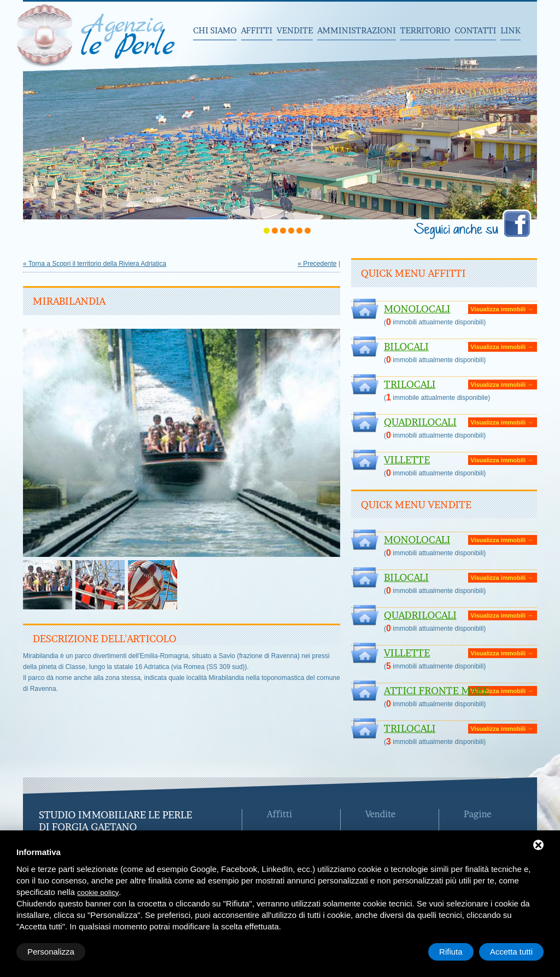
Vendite (295, 30)
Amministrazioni (356, 30)
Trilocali (410, 384)
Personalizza (51, 952)
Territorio (425, 30)
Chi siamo (215, 30)
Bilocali (406, 347)
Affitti (257, 30)
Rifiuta (451, 952)
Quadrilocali (420, 422)
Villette (407, 460)
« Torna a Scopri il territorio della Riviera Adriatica (95, 264)
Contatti (475, 30)
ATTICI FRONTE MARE (436, 691)
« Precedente (317, 264)
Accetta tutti (511, 952)
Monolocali (417, 309)
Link (511, 30)
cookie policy (98, 892)
